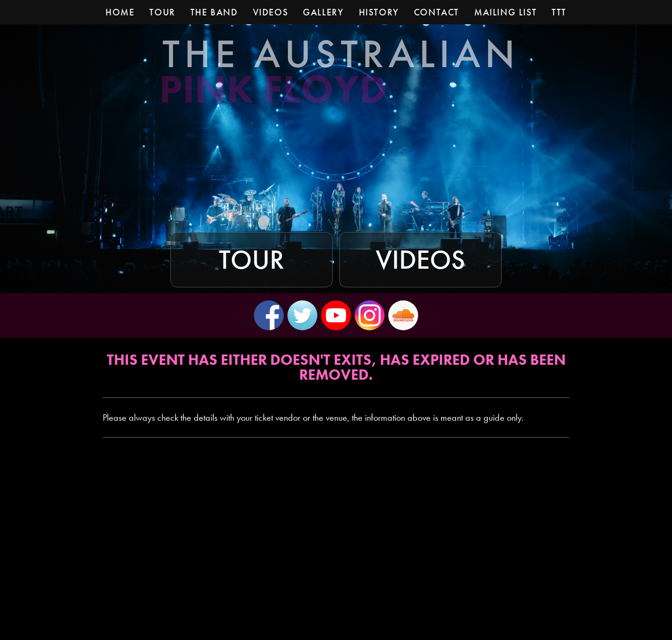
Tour (252, 260)
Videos (420, 260)
